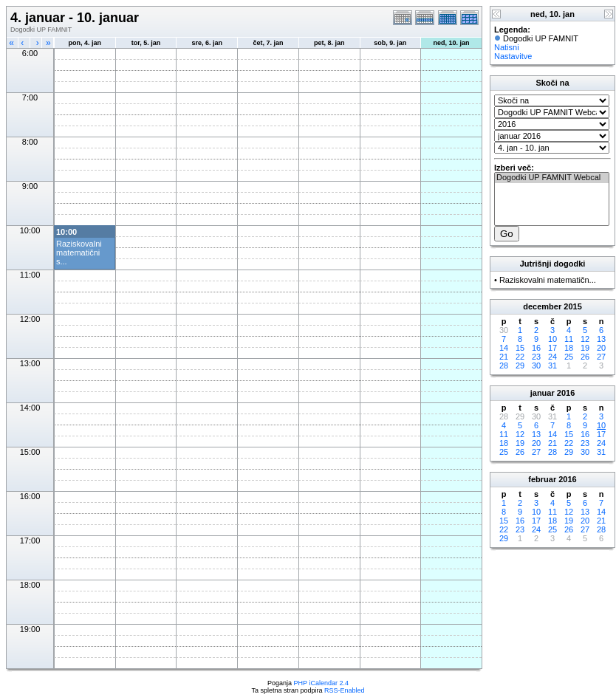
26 (585, 357)
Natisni (507, 47)
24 (552, 357)
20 (601, 348)
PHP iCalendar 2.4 (321, 683)
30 (536, 366)
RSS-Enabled (345, 690)
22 (520, 357)
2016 (566, 393)
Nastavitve (513, 56)
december (542, 306)
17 (552, 348)
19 (585, 348)
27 (601, 357)
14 (504, 348)
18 (569, 348)
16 (536, 348)
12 (585, 339)
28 (504, 366)
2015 (572, 306)
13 (601, 339)
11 (569, 339)
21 (504, 357)
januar (543, 393)
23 (536, 357)
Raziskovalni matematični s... (79, 253)
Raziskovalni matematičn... (548, 280)
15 (520, 348)
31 (552, 366)
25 (569, 357)
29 (520, 366)
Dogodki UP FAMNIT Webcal (552, 178)
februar (542, 479)
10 (552, 339)
